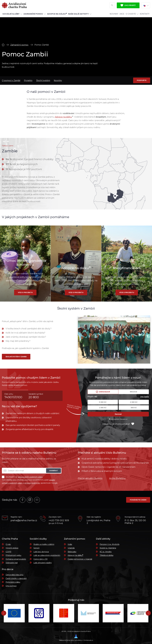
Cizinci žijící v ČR (40, 559)
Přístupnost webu (13, 555)
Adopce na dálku (63, 117)
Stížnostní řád (12, 563)
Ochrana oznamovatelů (16, 559)
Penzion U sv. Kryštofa (109, 544)
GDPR (8, 552)
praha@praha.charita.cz (23, 520)
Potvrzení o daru (13, 582)
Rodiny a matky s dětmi (44, 544)
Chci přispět (128, 5)
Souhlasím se (22, 477)
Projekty (28, 80)
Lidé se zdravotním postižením (47, 555)
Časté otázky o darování (16, 578)
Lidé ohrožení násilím (43, 563)
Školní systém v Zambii (16, 357)
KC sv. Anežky (106, 552)
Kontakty (145, 14)
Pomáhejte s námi (138, 500)
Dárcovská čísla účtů (14, 575)
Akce (122, 14)
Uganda (71, 548)
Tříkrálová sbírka (106, 555)
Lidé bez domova (41, 552)
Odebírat (54, 471)
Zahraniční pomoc (19, 45)
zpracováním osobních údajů (30, 477)
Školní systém (43, 80)
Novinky (114, 14)
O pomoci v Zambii (11, 80)
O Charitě (132, 14)
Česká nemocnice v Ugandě (80, 559)
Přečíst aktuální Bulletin (90, 478)
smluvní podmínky (32, 483)
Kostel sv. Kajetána (108, 548)
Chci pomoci (11, 586)
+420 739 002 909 (59, 520)
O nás (8, 544)
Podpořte (142, 80)
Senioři (36, 548)
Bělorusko (72, 552)
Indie (70, 544)
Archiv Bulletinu (117, 478)
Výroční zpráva (12, 548)
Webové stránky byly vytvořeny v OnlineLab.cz (76, 638)
